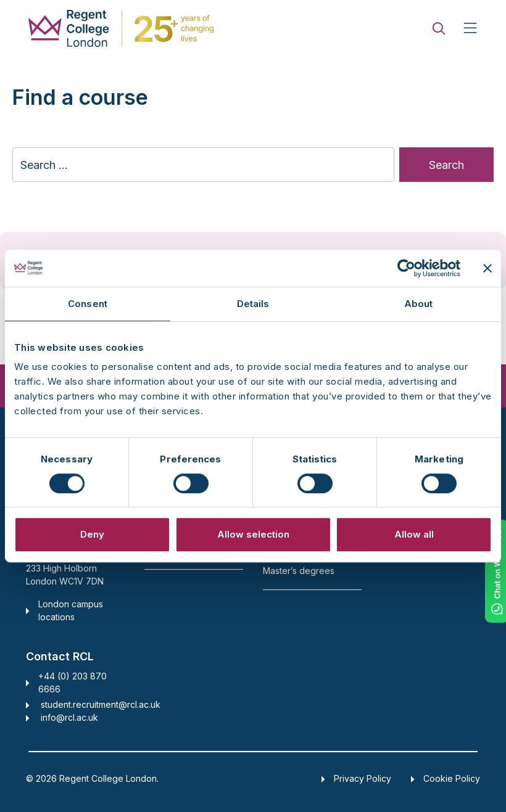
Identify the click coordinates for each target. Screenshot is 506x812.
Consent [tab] (88, 304)
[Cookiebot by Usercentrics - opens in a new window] (406, 268)
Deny (92, 534)
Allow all (414, 534)
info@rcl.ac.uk (69, 717)
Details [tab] (253, 304)
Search (446, 165)
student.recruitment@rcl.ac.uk (101, 704)
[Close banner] (487, 268)
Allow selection (253, 534)
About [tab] (419, 304)
